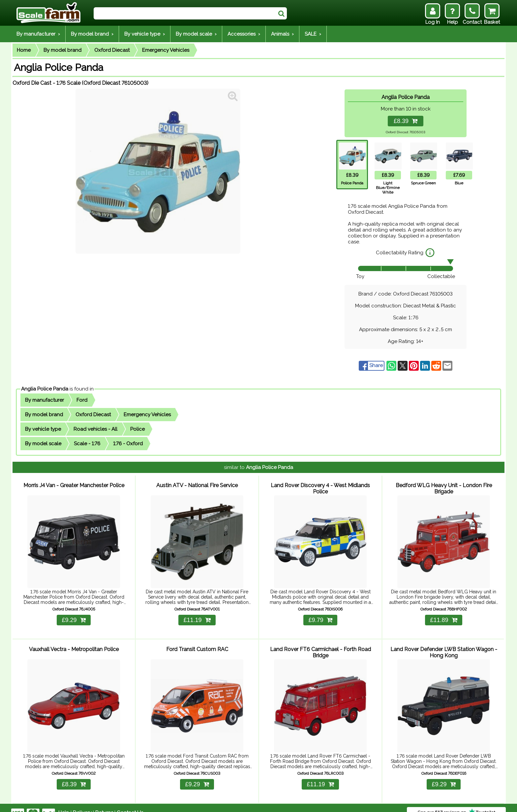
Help (64, 803)
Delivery (82, 803)
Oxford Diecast (112, 50)
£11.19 (197, 615)
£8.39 (406, 121)
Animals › (282, 34)
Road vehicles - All (95, 429)
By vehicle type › (145, 34)
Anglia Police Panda (45, 389)
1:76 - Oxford (128, 444)
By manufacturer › (38, 34)
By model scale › (196, 34)
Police (137, 429)
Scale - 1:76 (87, 444)
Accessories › (244, 34)
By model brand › (92, 34)
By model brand (62, 50)
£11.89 (443, 615)
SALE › (313, 34)
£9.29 (74, 615)
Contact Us (130, 803)
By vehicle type (43, 429)
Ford (82, 400)
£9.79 (320, 615)
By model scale (43, 444)
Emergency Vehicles (166, 50)
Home (24, 50)
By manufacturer (45, 400)
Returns (104, 803)
